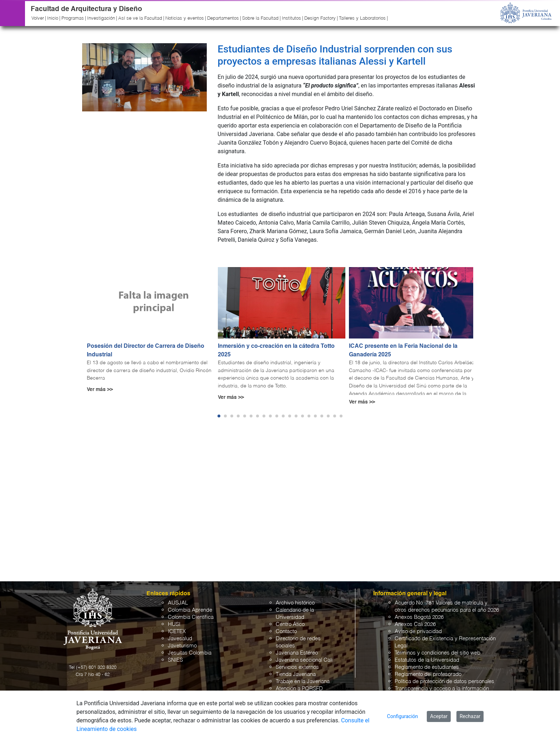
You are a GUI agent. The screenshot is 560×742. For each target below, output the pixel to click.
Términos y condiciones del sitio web (437, 653)
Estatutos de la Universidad (427, 660)
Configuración (403, 716)
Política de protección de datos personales (444, 681)
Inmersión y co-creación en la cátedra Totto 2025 (276, 351)
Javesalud (180, 639)
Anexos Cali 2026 (415, 624)
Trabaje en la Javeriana (303, 681)
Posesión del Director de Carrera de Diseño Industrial (146, 351)
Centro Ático (290, 624)
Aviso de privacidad (418, 631)
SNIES (175, 660)
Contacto (286, 631)
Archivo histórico (295, 603)
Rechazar (470, 716)
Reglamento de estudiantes (427, 667)
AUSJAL (178, 603)
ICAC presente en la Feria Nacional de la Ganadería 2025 (403, 351)
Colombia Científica (191, 617)
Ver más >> (100, 390)
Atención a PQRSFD (299, 689)
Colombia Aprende (190, 610)
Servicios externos (297, 667)
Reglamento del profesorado (428, 674)
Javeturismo (182, 646)
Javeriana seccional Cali (304, 660)
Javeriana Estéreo (297, 653)
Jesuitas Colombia (190, 653)
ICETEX (177, 631)
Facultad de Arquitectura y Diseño (86, 9)
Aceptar (439, 716)
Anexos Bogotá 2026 (419, 617)
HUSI (174, 624)
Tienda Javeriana (296, 674)
